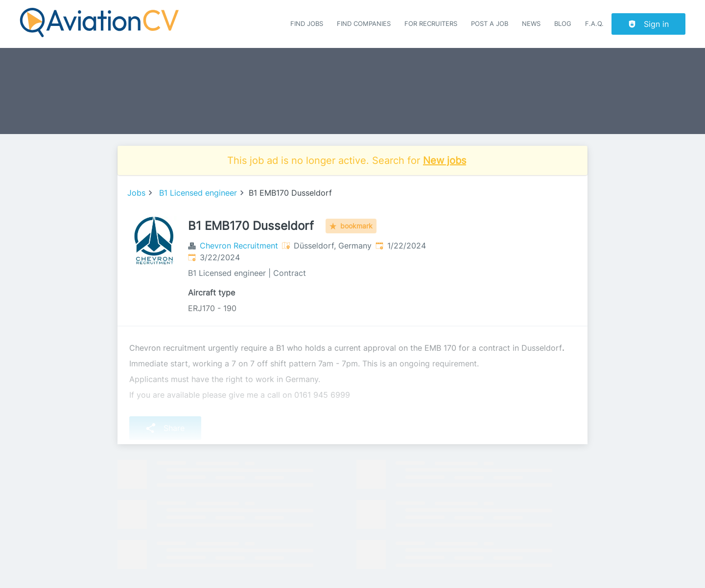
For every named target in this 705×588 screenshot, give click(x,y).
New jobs (445, 160)
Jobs (136, 193)
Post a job (490, 24)
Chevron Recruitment (239, 246)
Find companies (364, 24)
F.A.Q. (594, 24)
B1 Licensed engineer (198, 193)
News (531, 24)
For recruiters (431, 24)
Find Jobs (307, 24)
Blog (563, 24)
